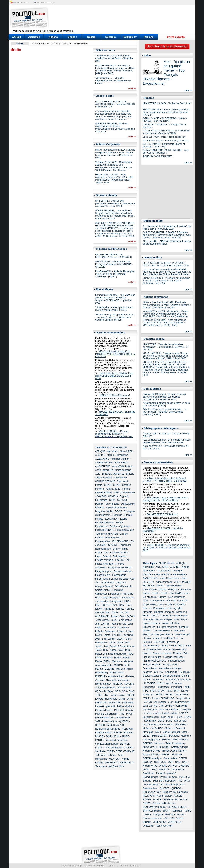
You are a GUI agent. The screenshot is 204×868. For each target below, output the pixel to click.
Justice (120, 631)
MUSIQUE (100, 676)
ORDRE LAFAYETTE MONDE (174, 766)
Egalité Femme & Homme (156, 623)
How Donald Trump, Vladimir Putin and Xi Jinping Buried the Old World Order (114, 376)
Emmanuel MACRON (107, 534)
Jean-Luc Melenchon (121, 620)
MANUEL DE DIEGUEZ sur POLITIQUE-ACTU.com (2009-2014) (113, 256)
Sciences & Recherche (116, 740)
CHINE (107, 485)
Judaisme (110, 631)
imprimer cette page (46, 2)
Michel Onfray (117, 673)
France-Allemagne (104, 564)
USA (111, 759)
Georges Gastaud (104, 586)
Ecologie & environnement (174, 616)
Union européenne (152, 818)
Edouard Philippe (163, 619)
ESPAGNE (112, 545)
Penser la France (104, 710)
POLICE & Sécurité (124, 710)
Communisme (128, 493)
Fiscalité (119, 560)
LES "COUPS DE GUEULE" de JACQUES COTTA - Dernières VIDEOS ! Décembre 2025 (115, 104)
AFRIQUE (100, 451)
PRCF (129, 714)
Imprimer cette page (72, 866)
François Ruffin (103, 575)
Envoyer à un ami (95, 866)
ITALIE (115, 613)
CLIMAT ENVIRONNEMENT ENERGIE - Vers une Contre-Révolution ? (166, 152)
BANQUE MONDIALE (113, 474)
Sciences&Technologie (106, 744)
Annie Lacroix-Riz (104, 470)
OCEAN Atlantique (106, 688)
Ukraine (112, 755)
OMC (131, 691)
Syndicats (100, 751)
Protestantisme (110, 721)
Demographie (112, 504)
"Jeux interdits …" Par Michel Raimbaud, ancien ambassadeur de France (113, 80)
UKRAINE (101, 755)
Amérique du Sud (104, 463)
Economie (117, 515)
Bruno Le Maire (104, 478)
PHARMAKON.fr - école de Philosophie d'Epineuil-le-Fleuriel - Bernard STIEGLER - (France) (115, 274)
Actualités (34, 37)
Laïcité (98, 635)
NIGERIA (118, 684)
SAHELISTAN (112, 736)
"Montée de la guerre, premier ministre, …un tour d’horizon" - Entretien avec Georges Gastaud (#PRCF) (115, 317)
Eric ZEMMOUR (120, 541)
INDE (127, 601)
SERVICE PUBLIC (177, 807)
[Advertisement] (125, 18)
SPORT (129, 748)
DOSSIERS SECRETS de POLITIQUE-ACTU (166, 140)
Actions (53, 37)
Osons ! (72, 37)
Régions (149, 37)
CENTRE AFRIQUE (105, 481)
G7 (98, 583)
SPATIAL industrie (114, 748)
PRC (122, 714)
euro (106, 553)
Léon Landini (109, 639)
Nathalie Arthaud (116, 676)
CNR (116, 493)
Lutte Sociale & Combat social (119, 646)
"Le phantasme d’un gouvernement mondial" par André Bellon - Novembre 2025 (114, 58)
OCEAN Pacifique (104, 691)
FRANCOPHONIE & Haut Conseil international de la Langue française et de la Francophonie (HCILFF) (166, 112)
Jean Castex (103, 620)
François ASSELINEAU (120, 568)
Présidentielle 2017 (105, 718)
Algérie (110, 455)
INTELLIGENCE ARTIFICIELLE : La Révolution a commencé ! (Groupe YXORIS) (167, 132)
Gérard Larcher (103, 590)
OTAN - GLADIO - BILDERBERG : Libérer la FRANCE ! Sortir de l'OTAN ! (165, 120)
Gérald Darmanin (123, 586)
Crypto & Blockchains (154, 604)
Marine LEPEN (122, 658)
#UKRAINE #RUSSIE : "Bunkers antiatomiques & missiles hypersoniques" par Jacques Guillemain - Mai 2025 (115, 128)
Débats (91, 37)
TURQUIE (129, 751)
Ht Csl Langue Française (108, 598)
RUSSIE (118, 733)
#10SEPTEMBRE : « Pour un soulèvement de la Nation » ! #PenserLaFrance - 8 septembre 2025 (114, 434)
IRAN (129, 605)
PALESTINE (114, 703)
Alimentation (122, 455)
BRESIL (130, 474)
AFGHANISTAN (119, 448)
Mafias (113, 650)
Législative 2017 (151, 717)
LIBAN (120, 639)
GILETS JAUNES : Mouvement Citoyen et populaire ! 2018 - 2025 (164, 145)
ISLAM (99, 609)
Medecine (117, 661)
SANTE (125, 736)
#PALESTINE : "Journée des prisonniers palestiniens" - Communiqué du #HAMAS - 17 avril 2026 (115, 203)
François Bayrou (103, 571)
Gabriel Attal (108, 583)
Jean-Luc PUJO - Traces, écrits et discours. (165, 137)
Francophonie (119, 575)
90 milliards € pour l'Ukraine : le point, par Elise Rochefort (59, 44)
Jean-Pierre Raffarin (169, 710)
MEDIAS (118, 665)
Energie (124, 534)
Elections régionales (119, 526)
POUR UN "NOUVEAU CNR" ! (158, 156)
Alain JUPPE (126, 451)
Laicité (107, 635)
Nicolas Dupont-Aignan (118, 680)
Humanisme (128, 598)
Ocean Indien (124, 688)
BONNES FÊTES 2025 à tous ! (114, 395)
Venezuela (100, 766)
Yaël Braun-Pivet (116, 766)
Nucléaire (129, 684)
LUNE (120, 643)
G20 (132, 579)
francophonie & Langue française (112, 579)
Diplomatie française (116, 508)
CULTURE (123, 500)
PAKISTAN (101, 703)
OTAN (122, 699)
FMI (127, 560)
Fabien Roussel (103, 556)
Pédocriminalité (125, 706)
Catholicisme (120, 478)
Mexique (121, 669)
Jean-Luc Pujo (102, 624)
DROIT (118, 511)
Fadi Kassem (119, 556)
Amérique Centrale (120, 459)
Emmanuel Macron (124, 530)
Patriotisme (128, 703)
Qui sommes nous (129, 866)
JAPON (131, 616)
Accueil (16, 37)
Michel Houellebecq (175, 743)
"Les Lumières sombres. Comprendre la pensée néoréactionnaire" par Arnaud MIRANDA (167, 441)
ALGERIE (100, 455)
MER (127, 665)
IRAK (121, 605)
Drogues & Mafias (104, 511)
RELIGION (127, 729)
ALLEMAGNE (102, 459)
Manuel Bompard (104, 658)
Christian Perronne (179, 593)
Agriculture (112, 451)
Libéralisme (101, 643)
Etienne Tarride (121, 549)
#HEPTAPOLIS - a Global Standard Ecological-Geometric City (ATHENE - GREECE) (114, 264)
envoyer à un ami (21, 2)
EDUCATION (112, 519)
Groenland (118, 590)
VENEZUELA (111, 763)
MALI (131, 654)
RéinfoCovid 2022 (115, 725)
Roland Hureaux (103, 733)
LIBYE (112, 643)
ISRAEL (120, 609)
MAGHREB (124, 650)
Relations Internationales (108, 729)
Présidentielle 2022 (175, 785)
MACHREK (102, 650)
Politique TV (130, 37)
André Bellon (121, 463)
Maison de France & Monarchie (111, 654)
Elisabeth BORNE (104, 530)
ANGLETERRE (103, 466)
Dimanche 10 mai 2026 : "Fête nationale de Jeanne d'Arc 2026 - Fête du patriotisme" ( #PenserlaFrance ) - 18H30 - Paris (114, 179)
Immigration (102, 601)
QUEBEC (124, 721)
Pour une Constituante (106, 714)
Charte (112, 866)
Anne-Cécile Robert (122, 466)
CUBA (112, 500)
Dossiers (111, 37)
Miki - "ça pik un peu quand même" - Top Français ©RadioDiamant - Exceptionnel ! (166, 72)
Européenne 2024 (119, 553)
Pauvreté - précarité (105, 706)
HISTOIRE (128, 594)
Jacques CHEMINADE (163, 698)
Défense (99, 504)
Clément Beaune (103, 493)
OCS (117, 691)
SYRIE (110, 751)
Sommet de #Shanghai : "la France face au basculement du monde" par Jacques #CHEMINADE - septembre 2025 (115, 299)
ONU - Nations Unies (114, 695)
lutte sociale (180, 721)
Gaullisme (121, 583)
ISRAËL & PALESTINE (176, 695)
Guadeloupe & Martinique (108, 594)
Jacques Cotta (118, 616)
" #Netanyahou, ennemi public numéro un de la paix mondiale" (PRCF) (114, 309)
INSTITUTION (109, 605)
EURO (98, 553)
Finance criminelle (104, 560)
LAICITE (116, 635)
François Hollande (123, 571)
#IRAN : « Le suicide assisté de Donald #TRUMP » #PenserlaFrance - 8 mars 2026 (115, 354)
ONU (99, 695)
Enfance (99, 538)
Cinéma (126, 489)
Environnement (113, 538)
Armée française (123, 470)
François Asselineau (173, 657)
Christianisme (113, 489)
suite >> (132, 88)
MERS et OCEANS (105, 669)
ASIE (98, 474)
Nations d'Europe (152, 751)
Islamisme (109, 609)
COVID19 (101, 496)
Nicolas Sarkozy (103, 684)
